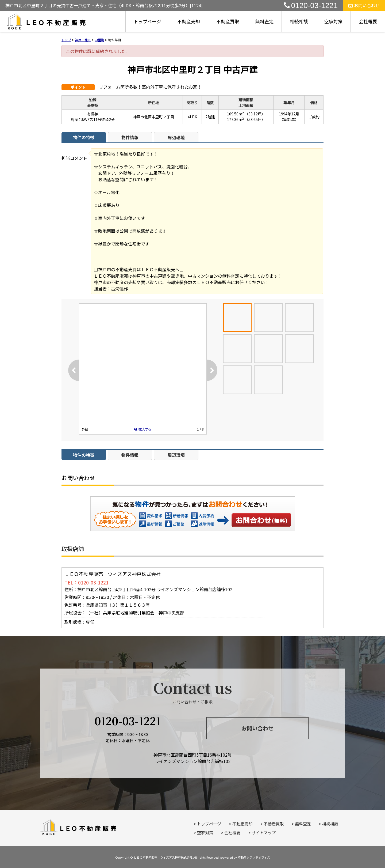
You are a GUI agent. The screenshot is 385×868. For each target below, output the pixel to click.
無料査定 (264, 21)
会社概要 (368, 21)
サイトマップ (264, 833)
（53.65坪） (255, 119)
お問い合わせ (364, 5)
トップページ (147, 21)
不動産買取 (228, 21)
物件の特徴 (84, 137)
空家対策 (333, 21)
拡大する (143, 429)
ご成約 (314, 117)
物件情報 (130, 137)
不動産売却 (189, 21)
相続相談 (299, 21)
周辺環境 (176, 137)
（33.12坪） (255, 114)
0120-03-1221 (311, 5)
